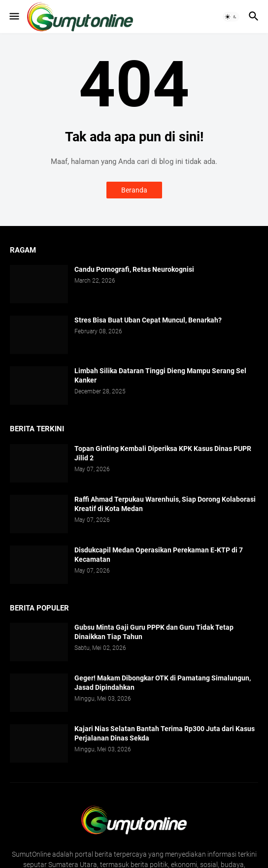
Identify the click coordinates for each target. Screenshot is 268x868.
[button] (14, 17)
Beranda (134, 190)
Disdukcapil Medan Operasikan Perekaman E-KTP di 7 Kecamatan (159, 555)
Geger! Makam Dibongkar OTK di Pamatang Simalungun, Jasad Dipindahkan (163, 683)
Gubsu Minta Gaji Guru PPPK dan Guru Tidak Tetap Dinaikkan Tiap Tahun (154, 632)
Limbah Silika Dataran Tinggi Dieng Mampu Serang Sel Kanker (160, 375)
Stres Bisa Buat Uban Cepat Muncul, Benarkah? (148, 320)
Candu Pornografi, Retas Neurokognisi (134, 269)
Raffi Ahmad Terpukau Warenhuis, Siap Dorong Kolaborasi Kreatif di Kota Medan (165, 504)
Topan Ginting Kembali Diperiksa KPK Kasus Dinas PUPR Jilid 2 (163, 453)
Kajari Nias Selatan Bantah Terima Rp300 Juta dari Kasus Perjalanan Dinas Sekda (165, 733)
